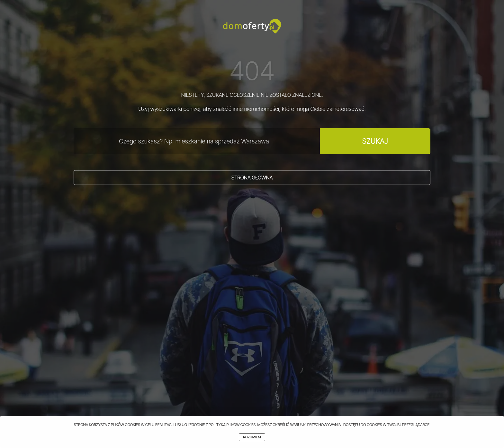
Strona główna (252, 178)
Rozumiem (252, 437)
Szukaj (375, 141)
